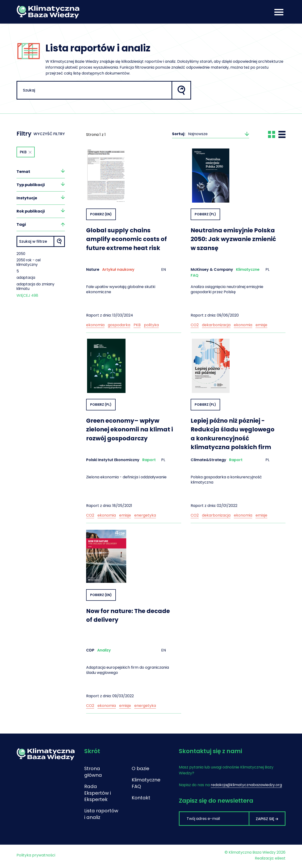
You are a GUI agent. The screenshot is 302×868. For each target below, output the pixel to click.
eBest (280, 860)
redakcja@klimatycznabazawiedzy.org (246, 785)
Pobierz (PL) (205, 214)
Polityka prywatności (36, 857)
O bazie (141, 769)
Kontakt (141, 798)
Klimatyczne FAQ (143, 784)
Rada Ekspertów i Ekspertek (98, 793)
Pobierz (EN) (101, 214)
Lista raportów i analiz (96, 818)
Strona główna (93, 772)
